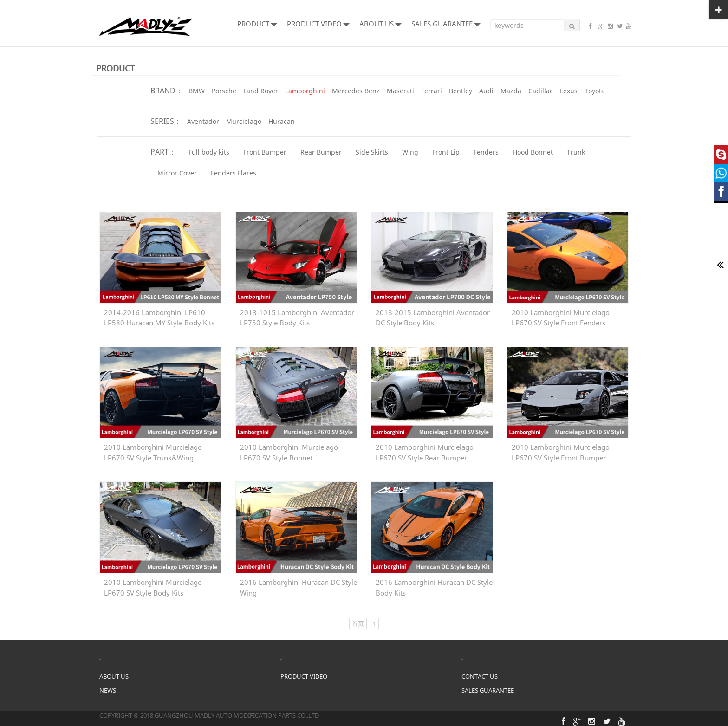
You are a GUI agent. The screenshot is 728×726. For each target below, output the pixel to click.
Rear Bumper (321, 152)
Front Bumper (265, 152)
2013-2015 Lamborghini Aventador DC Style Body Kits (433, 318)
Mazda (511, 91)
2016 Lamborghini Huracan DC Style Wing (299, 587)
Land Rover (261, 91)
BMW (197, 91)
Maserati (400, 91)
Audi (486, 91)
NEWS (108, 690)
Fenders (486, 152)
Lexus (569, 91)
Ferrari (432, 91)
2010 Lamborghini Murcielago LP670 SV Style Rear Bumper (425, 452)
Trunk (576, 152)
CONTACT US (480, 676)
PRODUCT (257, 24)
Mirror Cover (177, 173)
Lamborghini (305, 91)
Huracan (282, 121)
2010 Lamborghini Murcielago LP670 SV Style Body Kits (153, 587)
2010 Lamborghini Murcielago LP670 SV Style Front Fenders (561, 318)
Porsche (224, 91)
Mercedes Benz (356, 91)
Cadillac (541, 91)
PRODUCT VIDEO (318, 24)
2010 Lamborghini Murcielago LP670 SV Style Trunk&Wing (153, 452)
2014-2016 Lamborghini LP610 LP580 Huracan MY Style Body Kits (159, 318)
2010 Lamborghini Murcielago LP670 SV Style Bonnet (289, 452)
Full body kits (209, 152)
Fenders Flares (234, 173)
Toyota (595, 91)
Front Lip (446, 152)
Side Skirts (372, 152)
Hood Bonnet (533, 152)
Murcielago (244, 121)
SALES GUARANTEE (446, 24)
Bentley (461, 91)
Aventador (203, 121)
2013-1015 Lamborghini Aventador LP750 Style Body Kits (297, 318)
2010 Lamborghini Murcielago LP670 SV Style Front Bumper (561, 452)
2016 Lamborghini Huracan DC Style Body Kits (434, 587)
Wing (410, 152)
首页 (358, 623)
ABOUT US (381, 24)
